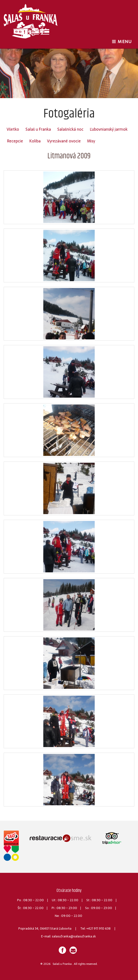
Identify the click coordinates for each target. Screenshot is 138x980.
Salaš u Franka (38, 129)
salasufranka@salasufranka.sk (74, 936)
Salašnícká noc (70, 129)
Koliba (35, 141)
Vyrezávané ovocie (64, 141)
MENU (123, 41)
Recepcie (15, 141)
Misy (91, 141)
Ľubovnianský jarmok (109, 129)
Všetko (13, 129)
